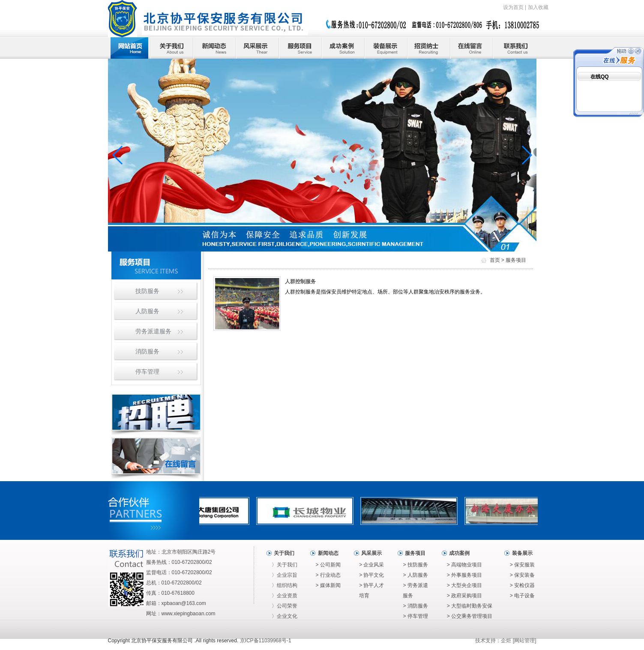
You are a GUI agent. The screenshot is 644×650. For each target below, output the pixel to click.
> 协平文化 (371, 575)
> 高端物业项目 (464, 565)
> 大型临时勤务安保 (470, 606)
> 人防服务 (415, 575)
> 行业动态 (328, 575)
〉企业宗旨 (285, 575)
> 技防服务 (415, 565)
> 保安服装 (522, 565)
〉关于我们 (285, 565)
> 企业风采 (371, 565)
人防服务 (147, 311)
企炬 (506, 641)
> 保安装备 (522, 575)
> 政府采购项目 (464, 596)
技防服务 (147, 291)
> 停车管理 (415, 616)
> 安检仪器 (522, 585)
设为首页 (513, 7)
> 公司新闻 (328, 565)
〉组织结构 (285, 585)
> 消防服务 (415, 606)
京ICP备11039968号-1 (266, 641)
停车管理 (147, 371)
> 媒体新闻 (328, 585)
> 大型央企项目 (464, 585)
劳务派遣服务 (153, 331)
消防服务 (147, 351)
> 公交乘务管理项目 (470, 616)
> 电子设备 (522, 596)
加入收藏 (538, 7)
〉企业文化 (285, 616)
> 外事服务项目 (464, 575)
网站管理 (524, 641)
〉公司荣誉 (285, 606)
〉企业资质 (285, 596)
